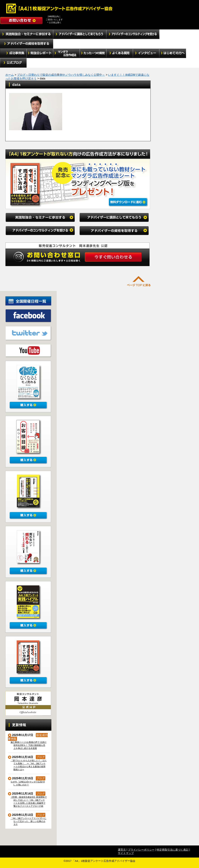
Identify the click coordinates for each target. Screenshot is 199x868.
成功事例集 (13, 53)
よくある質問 (120, 53)
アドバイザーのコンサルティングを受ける (133, 34)
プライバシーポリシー (141, 850)
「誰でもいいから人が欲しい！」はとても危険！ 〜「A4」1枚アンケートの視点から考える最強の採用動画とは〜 (29, 765)
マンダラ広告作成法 (66, 53)
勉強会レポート (40, 53)
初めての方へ (173, 53)
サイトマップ (126, 853)
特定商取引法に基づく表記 (173, 850)
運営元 (122, 850)
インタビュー (146, 53)
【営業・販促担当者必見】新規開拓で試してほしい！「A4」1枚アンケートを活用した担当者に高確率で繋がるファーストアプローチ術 (29, 802)
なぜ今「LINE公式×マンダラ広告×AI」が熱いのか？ (28, 783)
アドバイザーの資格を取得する (27, 44)
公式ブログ (13, 63)
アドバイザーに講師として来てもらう (80, 34)
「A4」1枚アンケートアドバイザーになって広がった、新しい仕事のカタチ (29, 821)
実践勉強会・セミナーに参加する (27, 34)
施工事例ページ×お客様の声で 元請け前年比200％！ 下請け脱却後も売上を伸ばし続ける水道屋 (29, 745)
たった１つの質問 (93, 53)
